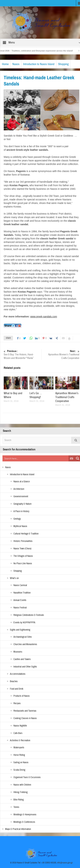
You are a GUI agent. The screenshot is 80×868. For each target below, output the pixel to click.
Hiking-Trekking (20, 792)
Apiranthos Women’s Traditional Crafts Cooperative (61, 355)
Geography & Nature (22, 504)
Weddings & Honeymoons (25, 815)
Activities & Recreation (20, 741)
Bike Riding (19, 800)
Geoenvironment (21, 497)
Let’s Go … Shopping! (36, 395)
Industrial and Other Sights (25, 667)
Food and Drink (17, 689)
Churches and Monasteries (25, 644)
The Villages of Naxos (23, 556)
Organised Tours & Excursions (27, 777)
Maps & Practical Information (18, 829)
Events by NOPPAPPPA (24, 623)
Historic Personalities (23, 541)
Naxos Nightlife (20, 726)
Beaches (14, 681)
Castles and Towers (22, 659)
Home (5, 64)
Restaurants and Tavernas (25, 711)
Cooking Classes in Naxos (25, 718)
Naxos (16, 64)
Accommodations (18, 674)
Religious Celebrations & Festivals (29, 615)
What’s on (14, 578)
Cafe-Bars (18, 733)
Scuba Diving (19, 770)
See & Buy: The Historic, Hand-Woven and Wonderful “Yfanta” (22, 355)
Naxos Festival (20, 608)
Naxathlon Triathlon (22, 593)
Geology (17, 519)
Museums (18, 652)
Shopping (63, 64)
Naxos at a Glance (22, 482)
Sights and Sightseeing (20, 630)
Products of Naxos (22, 696)
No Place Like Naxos (23, 564)
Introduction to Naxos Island (39, 64)
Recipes (17, 703)
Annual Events (20, 600)
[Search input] (36, 458)
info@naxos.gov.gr (65, 863)
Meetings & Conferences (24, 822)
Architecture (19, 489)
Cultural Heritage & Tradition (26, 534)
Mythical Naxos (20, 526)
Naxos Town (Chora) (22, 549)
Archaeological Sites (23, 637)
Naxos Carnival (20, 585)
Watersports (19, 748)
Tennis (16, 807)
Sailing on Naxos (21, 762)
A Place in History (21, 511)
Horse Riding (19, 755)
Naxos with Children (22, 785)
